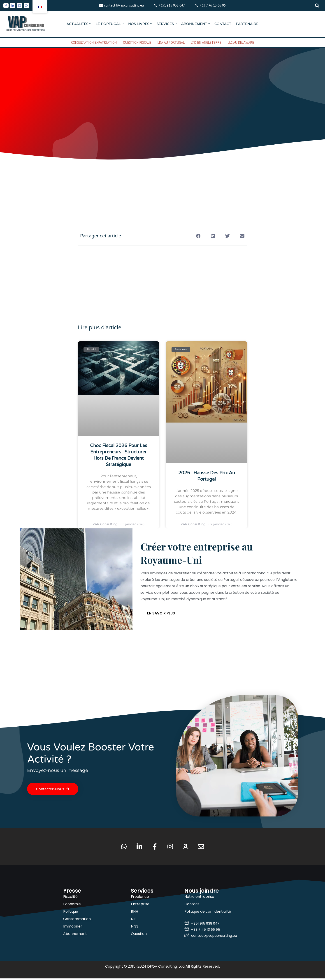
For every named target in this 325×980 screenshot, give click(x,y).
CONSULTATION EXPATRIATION (94, 42)
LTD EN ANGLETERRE (206, 42)
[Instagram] (20, 6)
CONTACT (223, 24)
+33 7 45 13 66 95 (213, 5)
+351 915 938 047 (172, 5)
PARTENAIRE (247, 24)
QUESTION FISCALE (137, 42)
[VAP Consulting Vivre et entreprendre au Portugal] (26, 24)
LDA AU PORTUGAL (171, 42)
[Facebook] (6, 6)
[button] (90, 24)
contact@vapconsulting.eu (124, 5)
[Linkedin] (13, 6)
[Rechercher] (317, 5)
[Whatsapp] (26, 6)
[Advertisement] (162, 179)
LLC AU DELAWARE (241, 42)
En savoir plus (161, 614)
